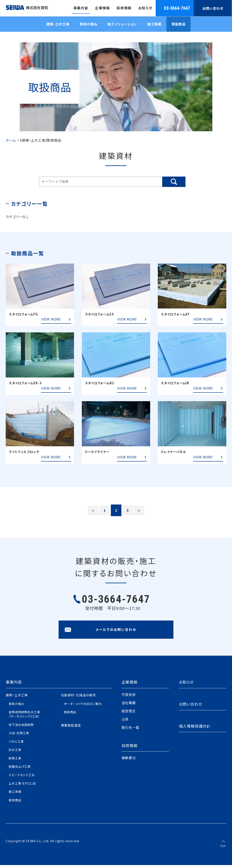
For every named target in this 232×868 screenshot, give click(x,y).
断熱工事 (15, 761)
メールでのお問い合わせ (116, 632)
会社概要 (129, 706)
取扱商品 (179, 25)
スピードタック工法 (22, 778)
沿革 (125, 722)
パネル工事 (16, 744)
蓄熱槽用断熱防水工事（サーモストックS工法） (24, 717)
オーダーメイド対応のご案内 (83, 707)
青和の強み (88, 25)
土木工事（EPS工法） (23, 786)
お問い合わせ (213, 8)
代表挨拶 (129, 697)
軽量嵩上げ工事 (20, 770)
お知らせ (186, 685)
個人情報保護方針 (195, 729)
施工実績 (155, 25)
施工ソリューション (122, 25)
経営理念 (129, 714)
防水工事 (15, 753)
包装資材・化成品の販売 (78, 698)
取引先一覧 (130, 731)
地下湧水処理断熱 (21, 728)
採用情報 (130, 748)
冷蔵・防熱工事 (19, 736)
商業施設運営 (71, 728)
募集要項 (129, 761)
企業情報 (130, 685)
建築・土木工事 (57, 25)
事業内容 (14, 685)
